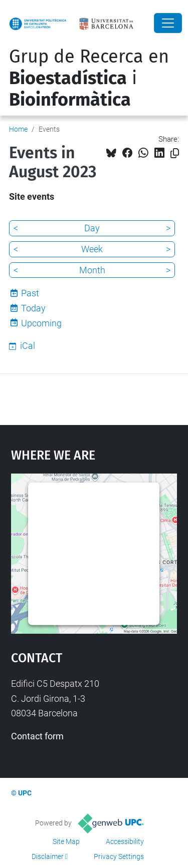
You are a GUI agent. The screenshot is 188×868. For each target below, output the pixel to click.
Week (92, 249)
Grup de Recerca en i (89, 78)
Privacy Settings (119, 856)
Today (33, 308)
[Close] (168, 23)
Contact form (37, 736)
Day (92, 228)
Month (92, 270)
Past (30, 293)
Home (18, 129)
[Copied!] (175, 153)
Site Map (66, 841)
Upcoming (41, 323)
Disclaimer (48, 856)
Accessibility (125, 841)
